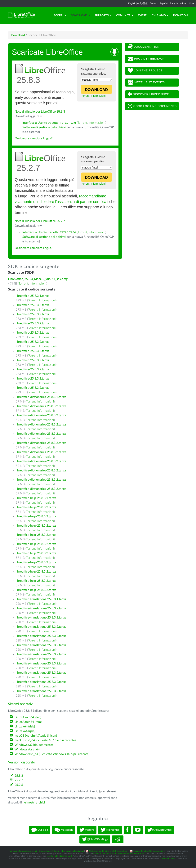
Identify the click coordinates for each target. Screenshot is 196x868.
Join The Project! (146, 71)
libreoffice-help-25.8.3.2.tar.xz (36, 507)
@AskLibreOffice (159, 830)
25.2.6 (19, 785)
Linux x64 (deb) (25, 726)
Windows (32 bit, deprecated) (34, 745)
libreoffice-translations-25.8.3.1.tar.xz (41, 599)
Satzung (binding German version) (149, 851)
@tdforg (87, 830)
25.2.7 (19, 780)
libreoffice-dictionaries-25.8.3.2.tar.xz (41, 406)
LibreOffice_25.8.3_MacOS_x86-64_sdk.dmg (38, 279)
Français (174, 3)
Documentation (144, 47)
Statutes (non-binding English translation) (108, 851)
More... (192, 3)
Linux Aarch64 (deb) (28, 717)
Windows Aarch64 (27, 749)
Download (80, 16)
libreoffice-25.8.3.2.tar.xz (32, 305)
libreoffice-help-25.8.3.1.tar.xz (36, 498)
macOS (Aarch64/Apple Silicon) (36, 736)
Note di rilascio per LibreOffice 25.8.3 (40, 112)
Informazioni (98, 96)
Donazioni (181, 16)
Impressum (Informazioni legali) (23, 851)
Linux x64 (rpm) (25, 731)
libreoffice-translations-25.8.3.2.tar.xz (41, 608)
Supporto (103, 16)
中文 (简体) (143, 3)
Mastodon (64, 830)
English (132, 3)
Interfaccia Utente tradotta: (49, 123)
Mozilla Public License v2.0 (59, 856)
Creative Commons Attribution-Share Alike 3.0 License (119, 854)
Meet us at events (146, 83)
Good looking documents (152, 106)
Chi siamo (160, 16)
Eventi (143, 16)
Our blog (40, 830)
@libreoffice (110, 830)
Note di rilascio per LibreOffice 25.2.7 (40, 221)
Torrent (85, 96)
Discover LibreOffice (148, 94)
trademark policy (168, 859)
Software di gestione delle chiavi (44, 127)
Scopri (60, 16)
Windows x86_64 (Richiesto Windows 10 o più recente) (52, 754)
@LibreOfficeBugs (95, 839)
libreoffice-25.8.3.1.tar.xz (32, 296)
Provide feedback (146, 59)
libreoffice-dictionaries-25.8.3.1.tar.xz (41, 397)
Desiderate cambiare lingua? (34, 138)
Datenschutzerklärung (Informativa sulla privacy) (61, 851)
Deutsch (154, 3)
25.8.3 (19, 776)
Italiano (183, 3)
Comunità (125, 16)
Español (164, 3)
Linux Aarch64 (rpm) (28, 722)
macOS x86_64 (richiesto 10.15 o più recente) (45, 740)
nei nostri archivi (34, 803)
